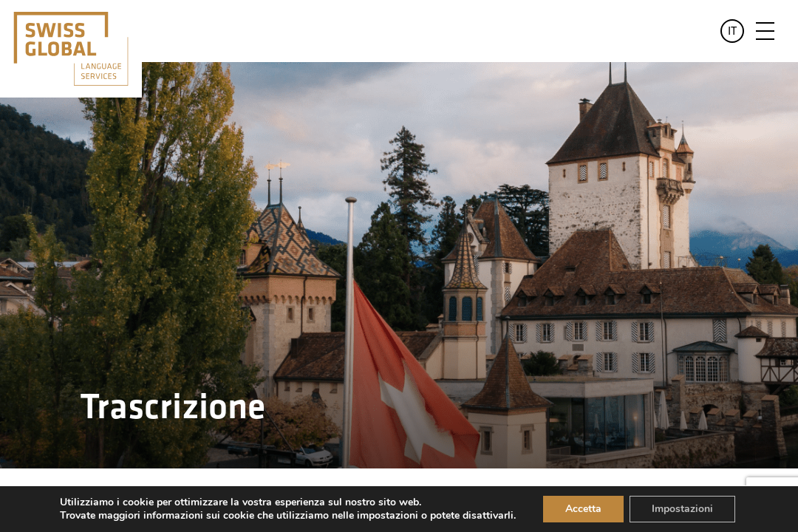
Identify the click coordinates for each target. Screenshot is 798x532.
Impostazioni (682, 509)
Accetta (583, 509)
